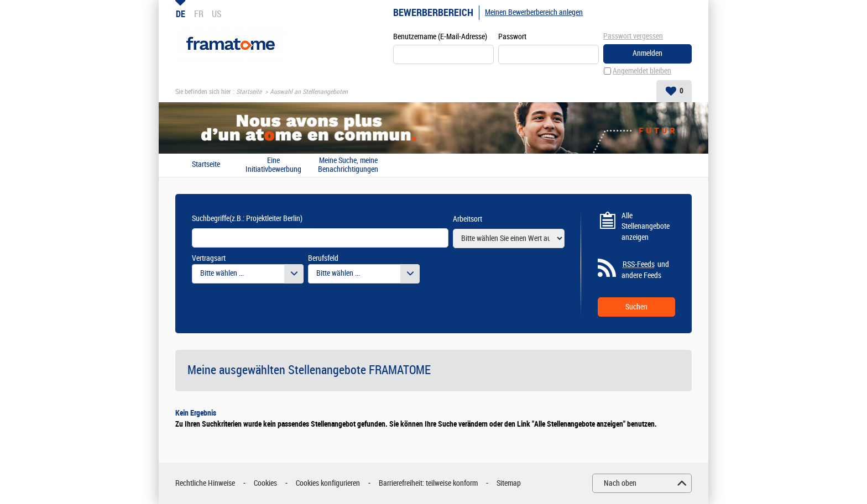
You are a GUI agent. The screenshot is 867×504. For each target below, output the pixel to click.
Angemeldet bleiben (642, 71)
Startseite (249, 92)
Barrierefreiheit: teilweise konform (428, 483)
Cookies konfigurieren (328, 483)
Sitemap (509, 483)
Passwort (512, 37)
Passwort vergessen (633, 36)
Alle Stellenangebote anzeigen (646, 227)
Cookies (265, 483)
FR (199, 14)
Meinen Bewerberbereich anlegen (534, 12)
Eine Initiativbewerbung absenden (273, 165)
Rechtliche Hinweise (205, 483)
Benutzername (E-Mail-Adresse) (440, 37)
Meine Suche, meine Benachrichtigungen (348, 165)
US (217, 14)
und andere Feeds (645, 270)
